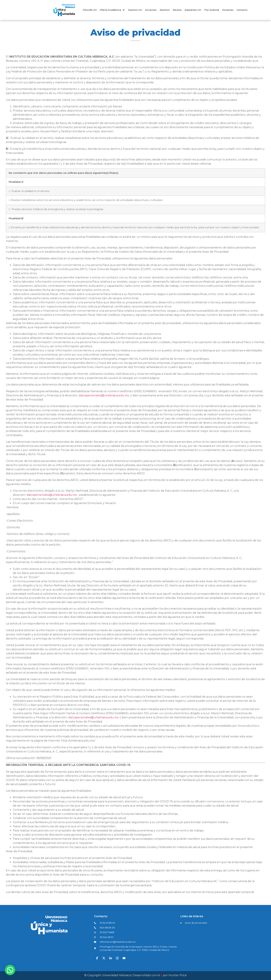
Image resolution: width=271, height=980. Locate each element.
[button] (112, 10)
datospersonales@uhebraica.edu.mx (104, 395)
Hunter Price (178, 975)
